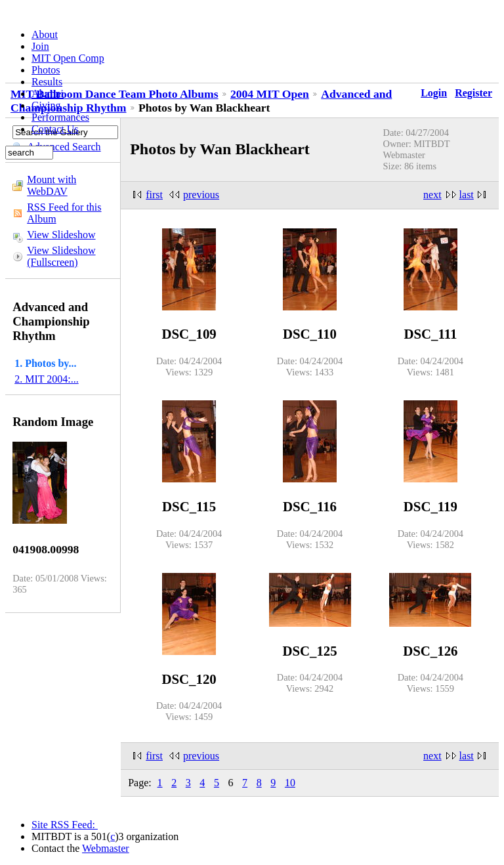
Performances (60, 117)
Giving (46, 105)
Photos (46, 70)
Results (47, 82)
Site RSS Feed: (65, 825)
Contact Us (55, 129)
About (45, 34)
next (432, 195)
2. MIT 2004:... (46, 379)
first (154, 195)
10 (290, 783)
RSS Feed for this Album (64, 213)
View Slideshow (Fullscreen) (61, 256)
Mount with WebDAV (52, 185)
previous (201, 195)
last (467, 195)
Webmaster (106, 848)
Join (40, 46)
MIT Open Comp (68, 58)
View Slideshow (61, 235)
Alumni (48, 94)
